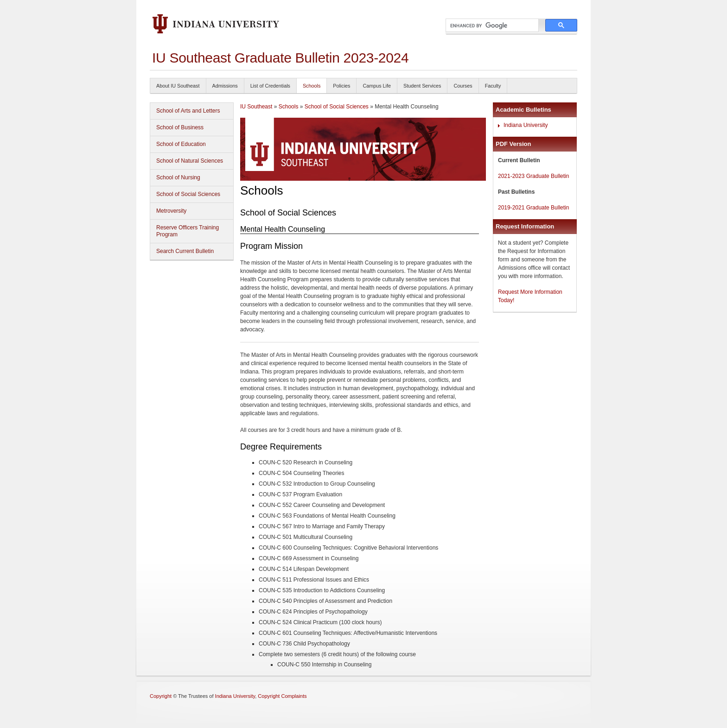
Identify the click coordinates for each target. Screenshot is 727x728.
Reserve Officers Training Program (188, 231)
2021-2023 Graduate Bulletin (533, 176)
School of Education (181, 144)
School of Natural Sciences (190, 161)
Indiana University (526, 125)
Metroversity (171, 211)
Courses (463, 86)
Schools (312, 86)
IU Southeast (256, 107)
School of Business (180, 127)
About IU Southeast (178, 86)
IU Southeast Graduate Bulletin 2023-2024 (280, 58)
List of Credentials (270, 86)
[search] (491, 25)
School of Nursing (178, 177)
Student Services (422, 86)
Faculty (493, 86)
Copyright (161, 696)
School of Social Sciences (188, 194)
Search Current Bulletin (185, 251)
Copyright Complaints (282, 696)
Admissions (225, 86)
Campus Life (377, 86)
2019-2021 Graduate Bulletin (533, 208)
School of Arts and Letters (188, 111)
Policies (341, 86)
